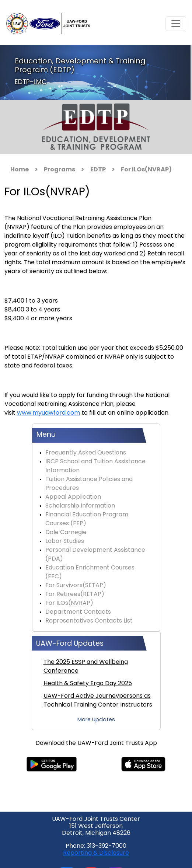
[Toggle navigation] (176, 24)
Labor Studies (65, 541)
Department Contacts (78, 612)
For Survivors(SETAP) (76, 586)
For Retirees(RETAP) (75, 595)
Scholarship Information (80, 506)
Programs (60, 170)
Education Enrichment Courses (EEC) (90, 572)
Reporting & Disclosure (96, 853)
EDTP (98, 170)
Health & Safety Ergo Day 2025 (88, 684)
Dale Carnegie (66, 533)
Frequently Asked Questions (86, 453)
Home (20, 170)
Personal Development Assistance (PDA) (95, 555)
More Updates (96, 720)
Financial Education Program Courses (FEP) (87, 519)
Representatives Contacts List (89, 621)
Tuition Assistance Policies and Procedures (89, 484)
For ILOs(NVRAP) (69, 603)
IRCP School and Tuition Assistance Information (95, 466)
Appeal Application (73, 497)
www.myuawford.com (48, 413)
